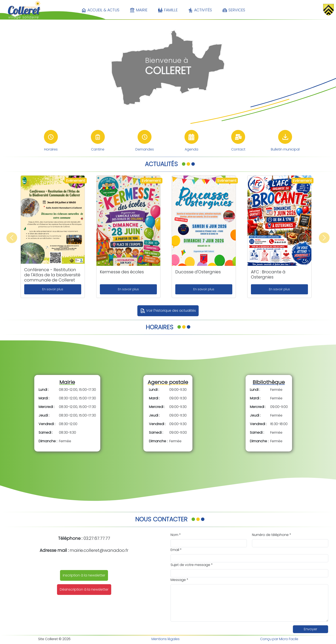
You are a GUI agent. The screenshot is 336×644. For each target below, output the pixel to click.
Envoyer (310, 629)
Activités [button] (200, 10)
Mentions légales (166, 639)
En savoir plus (53, 289)
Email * (176, 550)
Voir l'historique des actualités (168, 311)
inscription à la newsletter (84, 575)
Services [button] (234, 10)
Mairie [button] (139, 10)
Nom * (176, 535)
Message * (179, 580)
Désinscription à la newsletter (84, 589)
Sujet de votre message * (192, 565)
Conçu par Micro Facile (279, 639)
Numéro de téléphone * (272, 535)
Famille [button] (168, 10)
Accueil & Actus (100, 10)
